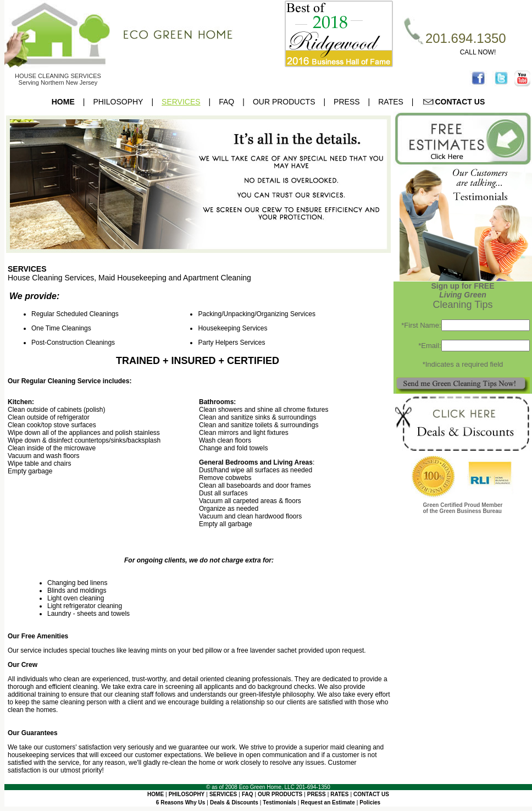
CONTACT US (454, 102)
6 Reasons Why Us (181, 802)
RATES (391, 102)
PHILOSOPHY (118, 102)
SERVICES (181, 102)
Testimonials (279, 802)
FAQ (226, 102)
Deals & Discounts (234, 802)
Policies (370, 802)
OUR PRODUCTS (284, 102)
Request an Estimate (328, 802)
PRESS (347, 102)
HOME (63, 102)
